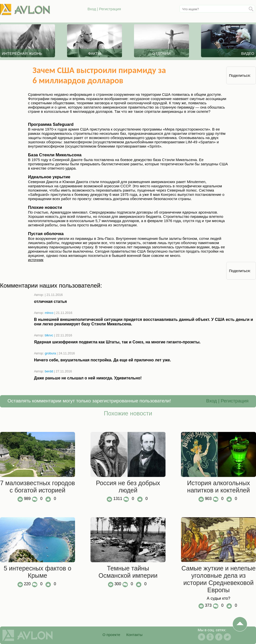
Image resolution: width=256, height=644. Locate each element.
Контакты (134, 635)
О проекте (111, 635)
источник (36, 260)
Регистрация (110, 9)
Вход (92, 9)
